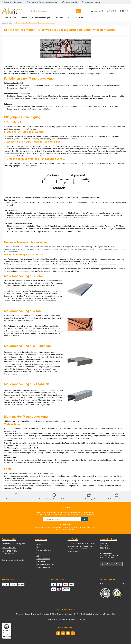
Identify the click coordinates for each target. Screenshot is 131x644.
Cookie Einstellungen (44, 568)
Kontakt (39, 544)
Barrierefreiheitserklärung (45, 565)
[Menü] (10, 624)
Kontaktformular (19, 560)
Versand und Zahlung (44, 550)
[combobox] (53, 11)
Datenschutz (41, 562)
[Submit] (84, 519)
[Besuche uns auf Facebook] (58, 633)
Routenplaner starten (111, 564)
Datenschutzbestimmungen (53, 527)
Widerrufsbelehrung (43, 559)
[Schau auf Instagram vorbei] (63, 633)
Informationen (41, 539)
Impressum (40, 553)
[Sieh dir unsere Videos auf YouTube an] (68, 633)
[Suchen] (78, 11)
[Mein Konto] (111, 11)
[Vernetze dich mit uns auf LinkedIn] (73, 633)
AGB (86, 527)
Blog (38, 547)
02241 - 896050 (9, 548)
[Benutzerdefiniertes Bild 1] (117, 593)
